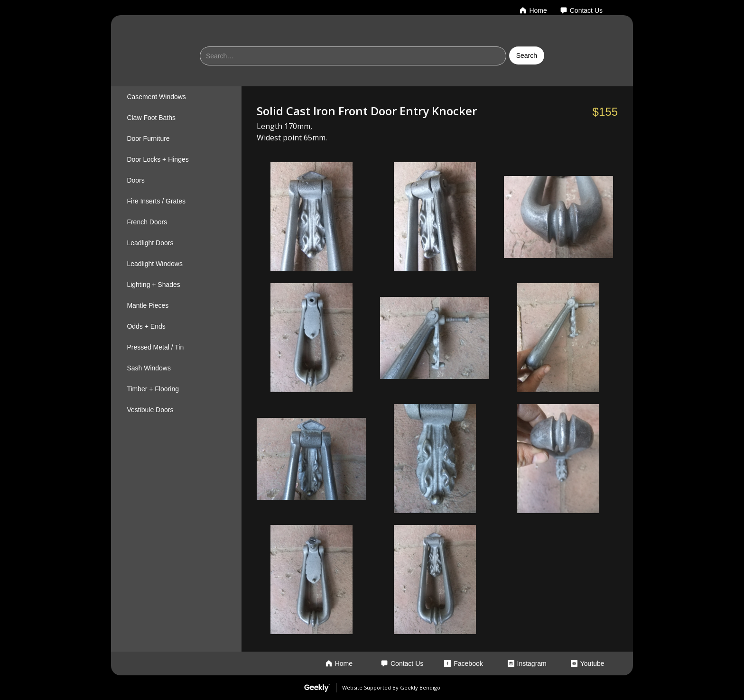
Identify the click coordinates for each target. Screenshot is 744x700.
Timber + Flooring (153, 389)
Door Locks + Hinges (158, 159)
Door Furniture (148, 138)
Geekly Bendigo (420, 687)
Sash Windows (149, 368)
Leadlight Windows (155, 264)
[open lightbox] (311, 217)
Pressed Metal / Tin (155, 347)
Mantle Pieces (148, 305)
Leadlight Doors (150, 243)
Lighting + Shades (153, 285)
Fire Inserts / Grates (156, 201)
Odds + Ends (146, 326)
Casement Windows (156, 97)
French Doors (147, 222)
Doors (135, 180)
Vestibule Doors (150, 410)
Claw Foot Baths (151, 118)
